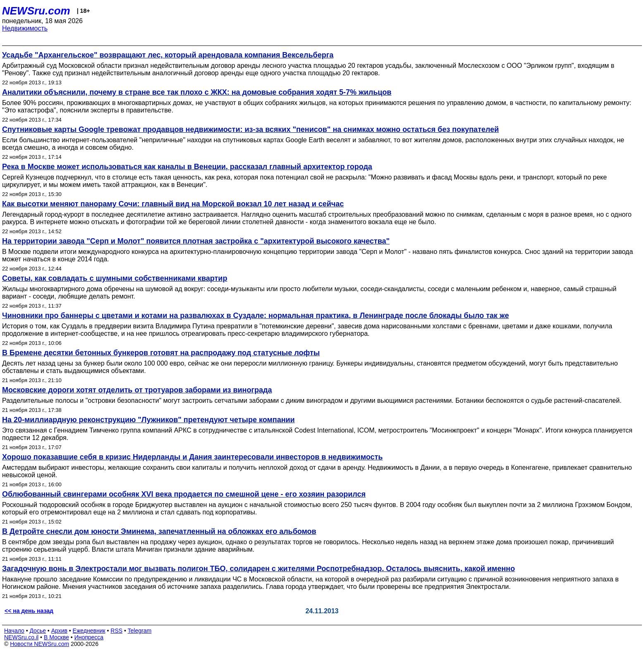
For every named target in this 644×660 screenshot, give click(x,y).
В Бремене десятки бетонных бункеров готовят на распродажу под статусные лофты (161, 353)
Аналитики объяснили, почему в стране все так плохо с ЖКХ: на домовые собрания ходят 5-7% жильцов (197, 92)
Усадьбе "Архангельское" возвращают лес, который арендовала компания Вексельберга (168, 55)
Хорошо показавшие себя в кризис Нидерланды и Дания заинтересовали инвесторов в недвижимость (192, 457)
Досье (38, 631)
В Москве (56, 637)
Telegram (140, 631)
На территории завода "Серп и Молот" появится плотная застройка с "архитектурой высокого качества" (196, 241)
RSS (116, 631)
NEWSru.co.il (21, 637)
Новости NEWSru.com (40, 644)
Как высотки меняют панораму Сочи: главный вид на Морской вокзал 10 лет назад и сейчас (173, 204)
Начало (14, 631)
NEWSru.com (36, 11)
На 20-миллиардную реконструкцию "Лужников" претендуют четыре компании (148, 420)
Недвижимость (25, 28)
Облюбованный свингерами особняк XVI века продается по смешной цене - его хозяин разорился (184, 494)
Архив (59, 631)
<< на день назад (29, 611)
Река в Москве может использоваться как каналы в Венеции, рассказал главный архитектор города (187, 167)
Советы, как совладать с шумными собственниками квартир (115, 278)
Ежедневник (89, 631)
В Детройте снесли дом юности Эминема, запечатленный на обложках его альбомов (159, 531)
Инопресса (89, 637)
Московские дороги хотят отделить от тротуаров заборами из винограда (137, 390)
